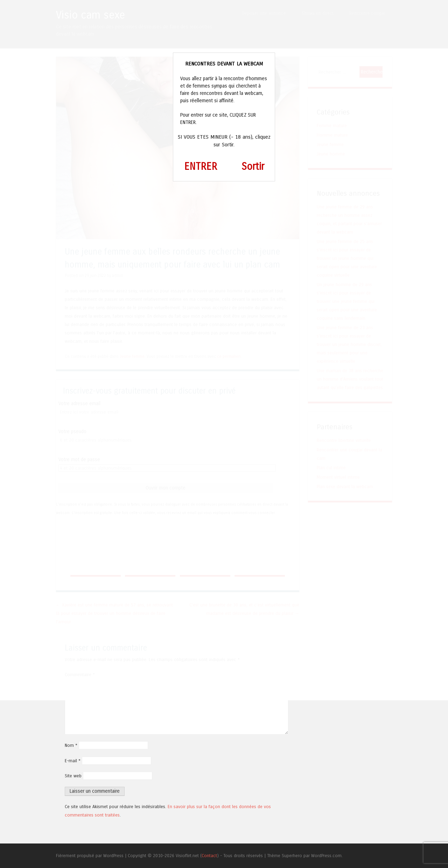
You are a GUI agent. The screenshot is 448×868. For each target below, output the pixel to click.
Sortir (253, 167)
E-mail (73, 761)
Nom (71, 745)
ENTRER (201, 167)
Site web (73, 776)
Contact (209, 856)
